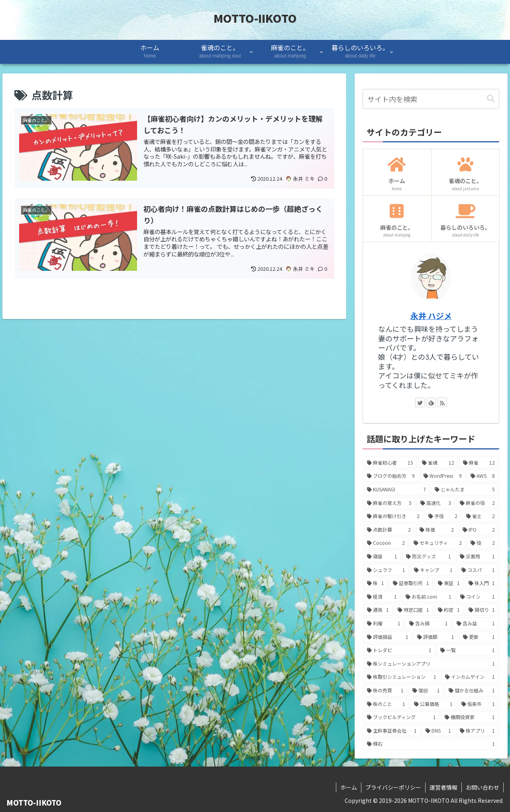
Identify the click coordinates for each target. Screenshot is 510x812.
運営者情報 (443, 787)
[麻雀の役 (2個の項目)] (478, 503)
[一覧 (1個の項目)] (468, 650)
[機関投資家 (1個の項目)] (470, 717)
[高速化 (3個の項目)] (436, 503)
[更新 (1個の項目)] (479, 637)
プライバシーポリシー (393, 787)
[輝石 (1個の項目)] (431, 744)
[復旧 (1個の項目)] (426, 690)
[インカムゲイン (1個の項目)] (470, 677)
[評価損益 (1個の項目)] (388, 637)
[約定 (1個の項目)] (449, 610)
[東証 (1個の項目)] (449, 583)
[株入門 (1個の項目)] (482, 583)
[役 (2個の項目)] (483, 543)
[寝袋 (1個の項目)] (382, 556)
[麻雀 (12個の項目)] (479, 463)
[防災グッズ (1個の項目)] (429, 556)
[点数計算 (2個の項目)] (389, 530)
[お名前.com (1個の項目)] (429, 597)
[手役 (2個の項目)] (443, 516)
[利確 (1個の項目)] (384, 623)
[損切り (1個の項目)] (482, 610)
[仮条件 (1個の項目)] (478, 704)
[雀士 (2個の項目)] (481, 516)
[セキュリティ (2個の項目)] (438, 543)
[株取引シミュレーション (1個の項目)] (402, 677)
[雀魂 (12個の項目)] (438, 463)
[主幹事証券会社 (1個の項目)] (392, 731)
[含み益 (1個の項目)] (476, 623)
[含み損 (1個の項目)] (429, 623)
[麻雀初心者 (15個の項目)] (390, 463)
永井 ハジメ (431, 316)
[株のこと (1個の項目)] (386, 704)
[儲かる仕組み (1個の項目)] (472, 690)
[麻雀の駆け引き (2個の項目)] (393, 516)
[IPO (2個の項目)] (479, 530)
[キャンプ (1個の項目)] (433, 570)
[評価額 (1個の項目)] (436, 637)
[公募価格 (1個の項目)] (433, 704)
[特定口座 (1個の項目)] (413, 610)
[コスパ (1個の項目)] (478, 570)
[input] (431, 99)
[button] (491, 99)
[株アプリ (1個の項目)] (478, 731)
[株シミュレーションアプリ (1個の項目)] (431, 664)
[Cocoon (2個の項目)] (386, 543)
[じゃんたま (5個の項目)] (465, 489)
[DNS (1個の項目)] (438, 731)
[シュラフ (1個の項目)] (386, 570)
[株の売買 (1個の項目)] (385, 690)
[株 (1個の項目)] (376, 583)
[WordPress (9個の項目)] (443, 476)
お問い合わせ (483, 787)
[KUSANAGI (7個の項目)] (396, 489)
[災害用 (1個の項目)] (478, 556)
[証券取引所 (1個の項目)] (411, 583)
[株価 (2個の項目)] (437, 530)
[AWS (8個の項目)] (483, 476)
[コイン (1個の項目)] (478, 597)
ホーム (349, 787)
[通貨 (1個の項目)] (378, 610)
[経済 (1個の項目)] (382, 597)
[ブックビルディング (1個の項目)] (401, 717)
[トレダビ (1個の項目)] (399, 650)
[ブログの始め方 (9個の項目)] (391, 476)
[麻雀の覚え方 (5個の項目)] (389, 503)
